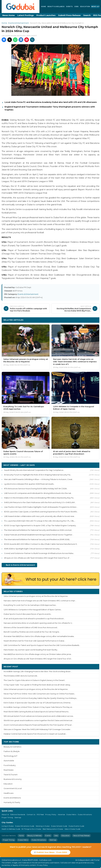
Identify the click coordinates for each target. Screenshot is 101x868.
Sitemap (18, 817)
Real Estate (9, 770)
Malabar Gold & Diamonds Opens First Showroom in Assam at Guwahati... (35, 734)
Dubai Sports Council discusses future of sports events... (28, 614)
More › (94, 591)
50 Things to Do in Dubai (31, 829)
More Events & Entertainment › (82, 320)
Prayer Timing (7, 817)
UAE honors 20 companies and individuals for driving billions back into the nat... (38, 493)
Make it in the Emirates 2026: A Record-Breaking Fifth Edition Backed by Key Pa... (39, 498)
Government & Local (13, 788)
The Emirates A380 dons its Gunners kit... (21, 676)
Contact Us (31, 814)
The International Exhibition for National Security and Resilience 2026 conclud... (38, 530)
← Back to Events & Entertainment (19, 565)
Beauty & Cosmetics (12, 747)
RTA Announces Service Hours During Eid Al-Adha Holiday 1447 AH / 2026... (36, 489)
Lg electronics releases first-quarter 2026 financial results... (29, 484)
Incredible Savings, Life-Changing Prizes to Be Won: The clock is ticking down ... (38, 671)
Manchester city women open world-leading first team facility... (31, 650)
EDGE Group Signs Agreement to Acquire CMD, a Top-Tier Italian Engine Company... (41, 525)
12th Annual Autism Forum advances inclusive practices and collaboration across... (39, 716)
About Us (5, 814)
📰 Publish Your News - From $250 (51, 852)
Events (69, 7)
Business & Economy (13, 779)
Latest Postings (26, 15)
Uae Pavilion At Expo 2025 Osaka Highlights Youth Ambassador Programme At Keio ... (41, 507)
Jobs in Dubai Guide (72, 829)
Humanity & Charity (12, 802)
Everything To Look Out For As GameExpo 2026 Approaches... (30, 605)
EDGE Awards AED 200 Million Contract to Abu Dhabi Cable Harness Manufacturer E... (41, 544)
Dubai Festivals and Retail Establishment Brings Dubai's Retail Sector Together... (39, 535)
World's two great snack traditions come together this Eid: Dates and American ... (39, 720)
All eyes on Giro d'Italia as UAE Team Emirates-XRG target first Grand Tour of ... (37, 558)
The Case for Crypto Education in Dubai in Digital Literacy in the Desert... (35, 680)
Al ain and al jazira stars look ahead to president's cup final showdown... (34, 619)
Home (44, 7)
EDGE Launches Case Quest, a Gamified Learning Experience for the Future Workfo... (41, 512)
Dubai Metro (71, 814)
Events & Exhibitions (12, 798)
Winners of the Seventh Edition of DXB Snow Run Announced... (31, 628)
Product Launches (46, 15)
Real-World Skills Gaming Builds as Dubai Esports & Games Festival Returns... (37, 712)
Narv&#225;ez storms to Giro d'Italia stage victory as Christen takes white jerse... (38, 654)
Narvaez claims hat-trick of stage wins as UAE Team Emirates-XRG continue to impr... (40, 601)
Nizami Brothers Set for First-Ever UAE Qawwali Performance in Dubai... (34, 641)
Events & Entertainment (19, 23)
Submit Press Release (69, 15)
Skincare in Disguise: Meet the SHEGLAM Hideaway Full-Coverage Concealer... (38, 729)
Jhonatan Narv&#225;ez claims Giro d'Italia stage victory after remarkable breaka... (39, 636)
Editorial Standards (18, 814)
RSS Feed (40, 814)
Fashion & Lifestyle (12, 751)
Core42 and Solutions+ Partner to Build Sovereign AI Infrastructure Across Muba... (39, 553)
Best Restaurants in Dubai (53, 829)
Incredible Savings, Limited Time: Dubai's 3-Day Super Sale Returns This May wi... (38, 707)
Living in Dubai (8, 826)
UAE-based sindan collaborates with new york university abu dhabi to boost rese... (40, 516)
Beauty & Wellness (56, 7)
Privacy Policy (51, 814)
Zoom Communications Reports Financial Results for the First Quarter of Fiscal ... (38, 725)
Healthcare (9, 793)
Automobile (9, 761)
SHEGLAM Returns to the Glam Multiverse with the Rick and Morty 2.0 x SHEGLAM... (40, 502)
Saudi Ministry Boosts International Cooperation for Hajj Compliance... (34, 470)
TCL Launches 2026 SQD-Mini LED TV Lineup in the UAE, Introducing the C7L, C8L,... (40, 521)
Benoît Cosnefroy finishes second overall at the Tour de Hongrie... (32, 632)
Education (85, 7)
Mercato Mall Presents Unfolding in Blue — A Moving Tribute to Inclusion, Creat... (39, 479)
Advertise (61, 814)
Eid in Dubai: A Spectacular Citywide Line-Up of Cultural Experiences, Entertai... (38, 703)
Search (87, 15)
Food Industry (10, 765)
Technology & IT (10, 756)
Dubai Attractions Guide (25, 826)
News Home (9, 15)
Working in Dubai (43, 826)
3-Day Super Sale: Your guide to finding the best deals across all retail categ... (37, 685)
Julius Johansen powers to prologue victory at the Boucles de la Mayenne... (36, 596)
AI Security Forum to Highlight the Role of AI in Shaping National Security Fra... (38, 475)
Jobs (76, 7)
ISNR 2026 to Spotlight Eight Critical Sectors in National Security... (32, 549)
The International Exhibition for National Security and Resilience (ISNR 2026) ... (38, 539)
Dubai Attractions (85, 814)
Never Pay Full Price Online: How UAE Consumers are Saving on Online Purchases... (39, 694)
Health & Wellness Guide (11, 829)
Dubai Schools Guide (59, 826)
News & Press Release (81, 836)
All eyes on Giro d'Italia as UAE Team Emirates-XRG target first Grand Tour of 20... (38, 659)
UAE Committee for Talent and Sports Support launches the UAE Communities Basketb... (42, 645)
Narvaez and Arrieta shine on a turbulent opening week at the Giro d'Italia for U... (38, 623)
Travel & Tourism (11, 775)
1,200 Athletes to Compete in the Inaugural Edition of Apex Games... (33, 610)
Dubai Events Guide (76, 826)
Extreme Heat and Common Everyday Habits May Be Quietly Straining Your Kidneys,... (41, 698)
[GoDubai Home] (21, 7)
